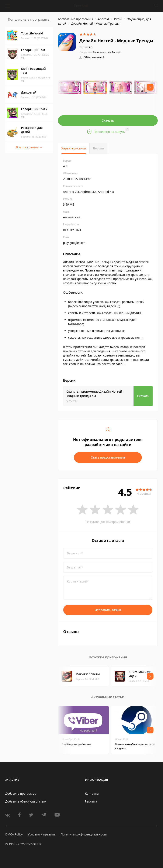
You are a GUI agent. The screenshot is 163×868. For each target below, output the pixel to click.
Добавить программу (21, 793)
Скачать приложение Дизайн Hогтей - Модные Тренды (95, 394)
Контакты (92, 793)
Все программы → (29, 147)
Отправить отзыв (108, 610)
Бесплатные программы (75, 19)
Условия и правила (42, 834)
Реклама (91, 801)
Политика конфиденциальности (84, 834)
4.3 (86, 47)
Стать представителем (108, 457)
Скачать (108, 120)
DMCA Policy (14, 834)
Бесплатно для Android (107, 52)
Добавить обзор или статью (26, 801)
